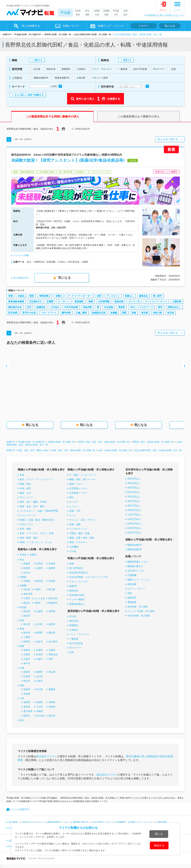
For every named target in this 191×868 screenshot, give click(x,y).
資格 (130, 593)
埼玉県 (170, 313)
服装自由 (143, 296)
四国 (106, 15)
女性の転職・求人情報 (139, 616)
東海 (78, 15)
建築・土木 (25, 493)
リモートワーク (49, 313)
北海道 (78, 11)
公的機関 (74, 547)
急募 (72, 564)
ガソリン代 (134, 302)
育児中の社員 (29, 313)
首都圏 (106, 11)
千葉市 (27, 598)
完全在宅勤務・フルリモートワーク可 (88, 577)
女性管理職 (104, 302)
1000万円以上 (134, 510)
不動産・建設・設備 (79, 533)
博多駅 (122, 307)
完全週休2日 (35, 302)
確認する (159, 845)
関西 (87, 15)
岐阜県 (27, 633)
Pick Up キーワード (32, 822)
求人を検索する (31, 26)
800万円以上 (134, 501)
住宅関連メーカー (78, 488)
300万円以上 (134, 479)
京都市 (27, 659)
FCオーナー (75, 648)
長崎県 (52, 702)
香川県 (39, 689)
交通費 (50, 302)
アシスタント (113, 296)
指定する (38, 60)
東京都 (145, 313)
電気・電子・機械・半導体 (33, 502)
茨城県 (27, 581)
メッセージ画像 (21, 255)
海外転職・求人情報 (137, 607)
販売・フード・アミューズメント (37, 479)
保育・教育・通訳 (29, 538)
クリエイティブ (28, 515)
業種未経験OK (135, 549)
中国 (97, 15)
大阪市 (39, 659)
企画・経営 (25, 488)
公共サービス (26, 524)
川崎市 (37, 603)
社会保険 (109, 307)
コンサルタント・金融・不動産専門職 (39, 511)
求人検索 (13, 822)
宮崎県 (52, 707)
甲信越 (65, 13)
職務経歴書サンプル (137, 562)
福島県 (52, 568)
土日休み (55, 307)
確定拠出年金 (15, 307)
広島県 (27, 676)
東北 (87, 11)
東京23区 (53, 598)
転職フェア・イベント (111, 26)
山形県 (39, 568)
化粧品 (21, 296)
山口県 (39, 676)
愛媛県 (52, 689)
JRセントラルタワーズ (141, 307)
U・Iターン (64, 302)
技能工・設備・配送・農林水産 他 (37, 520)
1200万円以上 (134, 519)
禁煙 (91, 302)
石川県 (39, 624)
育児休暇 (13, 313)
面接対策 (132, 598)
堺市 (51, 659)
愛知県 (52, 633)
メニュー (177, 10)
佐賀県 (39, 702)
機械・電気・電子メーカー (83, 479)
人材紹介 (74, 630)
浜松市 (39, 642)
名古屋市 (53, 642)
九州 (116, 15)
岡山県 (52, 672)
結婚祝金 (41, 307)
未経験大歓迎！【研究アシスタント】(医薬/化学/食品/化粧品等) (68, 160)
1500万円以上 (134, 533)
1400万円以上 (134, 528)
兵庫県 (27, 655)
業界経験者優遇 (16, 302)
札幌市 (33, 555)
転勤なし (129, 296)
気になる (170, 26)
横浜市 (27, 603)
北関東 (97, 11)
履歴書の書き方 (135, 566)
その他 (73, 551)
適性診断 (132, 584)
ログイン (163, 10)
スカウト (144, 26)
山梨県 (39, 611)
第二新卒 (157, 296)
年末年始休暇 (71, 307)
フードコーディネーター (79, 296)
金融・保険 (75, 524)
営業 (10, 296)
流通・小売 (75, 511)
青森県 (27, 564)
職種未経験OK (135, 545)
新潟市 (27, 616)
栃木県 (39, 581)
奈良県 (39, 655)
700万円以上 (134, 497)
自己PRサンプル (136, 571)
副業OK (73, 586)
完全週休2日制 (77, 595)
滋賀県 (27, 650)
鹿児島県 (28, 711)
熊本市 (52, 716)
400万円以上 (134, 483)
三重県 (27, 637)
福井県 (52, 624)
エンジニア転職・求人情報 (141, 611)
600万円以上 (134, 492)
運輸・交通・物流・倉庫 (82, 538)
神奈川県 (157, 313)
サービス (74, 502)
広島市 (39, 681)
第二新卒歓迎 (76, 568)
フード (73, 515)
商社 (72, 497)
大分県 (39, 707)
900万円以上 (134, 506)
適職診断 (132, 602)
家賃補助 (79, 302)
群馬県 (52, 581)
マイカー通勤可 (77, 600)
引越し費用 (81, 313)
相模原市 (53, 603)
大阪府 (52, 650)
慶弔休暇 (66, 313)
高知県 (27, 694)
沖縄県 (39, 711)
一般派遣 (74, 639)
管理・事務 (25, 529)
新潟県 (27, 611)
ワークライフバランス (156, 302)
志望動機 (132, 575)
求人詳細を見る (21, 278)
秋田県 (27, 568)
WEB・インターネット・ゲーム (36, 542)
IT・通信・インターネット (83, 475)
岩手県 (39, 564)
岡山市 (27, 681)
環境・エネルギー (78, 542)
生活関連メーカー (78, 493)
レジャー (74, 506)
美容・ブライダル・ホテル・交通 (37, 533)
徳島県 (27, 689)
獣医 (32, 296)
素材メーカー (76, 484)
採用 (99, 296)
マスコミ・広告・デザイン (83, 520)
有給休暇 (87, 307)
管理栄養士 (45, 296)
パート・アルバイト (79, 634)
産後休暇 (119, 302)
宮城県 (52, 564)
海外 (125, 15)
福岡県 (27, 702)
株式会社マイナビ (47, 756)
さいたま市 (40, 598)
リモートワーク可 (78, 582)
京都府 (39, 650)
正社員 (73, 616)
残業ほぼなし (174, 307)
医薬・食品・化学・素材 (32, 506)
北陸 (125, 11)
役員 (72, 652)
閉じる (159, 834)
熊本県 (27, 707)
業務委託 (74, 625)
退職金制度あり (77, 604)
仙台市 (27, 573)
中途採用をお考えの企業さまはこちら (165, 15)
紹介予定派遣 (76, 643)
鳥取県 (27, 672)
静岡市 (27, 642)
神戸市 (27, 664)
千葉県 (37, 589)
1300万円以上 (134, 524)
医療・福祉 (25, 484)
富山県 (27, 624)
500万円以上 (134, 488)
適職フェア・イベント (139, 580)
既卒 (160, 307)
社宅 (29, 307)
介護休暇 (177, 302)
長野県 (52, 611)
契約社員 (74, 621)
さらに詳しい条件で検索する (29, 95)
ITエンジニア (26, 497)
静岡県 (39, 633)
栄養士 (59, 296)
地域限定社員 (98, 313)
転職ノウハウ (71, 26)
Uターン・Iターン (136, 589)
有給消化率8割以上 (79, 573)
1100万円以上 (134, 515)
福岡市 (27, 716)
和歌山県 (53, 655)
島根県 (39, 672)
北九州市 (40, 716)
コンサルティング (78, 529)
